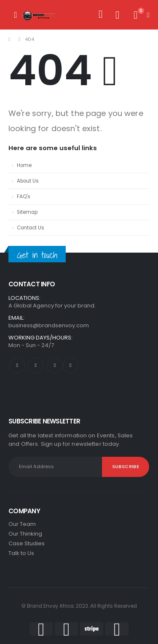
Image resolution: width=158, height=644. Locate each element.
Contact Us (31, 228)
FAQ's (24, 197)
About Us (28, 181)
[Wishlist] (117, 15)
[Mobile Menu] (15, 15)
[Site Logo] (39, 15)
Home (24, 165)
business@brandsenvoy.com (49, 325)
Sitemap (27, 212)
